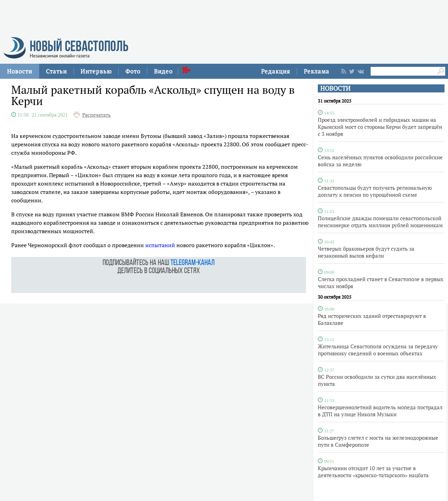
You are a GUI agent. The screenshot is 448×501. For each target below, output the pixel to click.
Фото (133, 71)
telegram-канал (192, 263)
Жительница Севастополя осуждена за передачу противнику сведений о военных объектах (378, 350)
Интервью (96, 71)
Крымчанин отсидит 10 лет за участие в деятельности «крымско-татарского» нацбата (373, 472)
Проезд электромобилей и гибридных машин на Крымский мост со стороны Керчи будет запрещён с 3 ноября (380, 127)
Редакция (276, 71)
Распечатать (96, 115)
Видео (163, 71)
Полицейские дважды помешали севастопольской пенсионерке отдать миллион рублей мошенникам (380, 222)
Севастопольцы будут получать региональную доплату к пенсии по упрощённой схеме (375, 191)
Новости (20, 71)
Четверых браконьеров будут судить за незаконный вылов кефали (366, 252)
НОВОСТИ (335, 88)
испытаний (160, 245)
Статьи (56, 71)
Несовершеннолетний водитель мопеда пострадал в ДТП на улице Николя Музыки (380, 411)
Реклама (317, 71)
